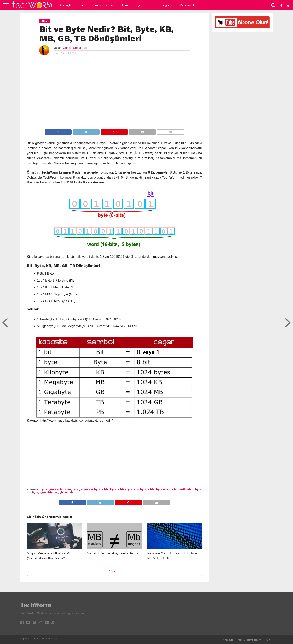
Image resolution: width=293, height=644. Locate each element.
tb (71, 493)
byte (35, 493)
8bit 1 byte (194, 490)
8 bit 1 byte (109, 490)
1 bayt (41, 490)
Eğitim (140, 5)
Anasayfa (66, 5)
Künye (269, 640)
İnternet (125, 5)
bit (29, 493)
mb (66, 493)
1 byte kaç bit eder (59, 490)
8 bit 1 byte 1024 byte (132, 490)
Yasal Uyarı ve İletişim (249, 640)
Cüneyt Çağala (73, 48)
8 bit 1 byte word (159, 490)
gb (61, 493)
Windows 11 (187, 5)
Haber (81, 5)
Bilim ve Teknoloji (103, 5)
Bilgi (153, 5)
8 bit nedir (179, 490)
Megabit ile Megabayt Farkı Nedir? (113, 553)
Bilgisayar (168, 5)
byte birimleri (49, 493)
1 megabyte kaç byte (86, 490)
